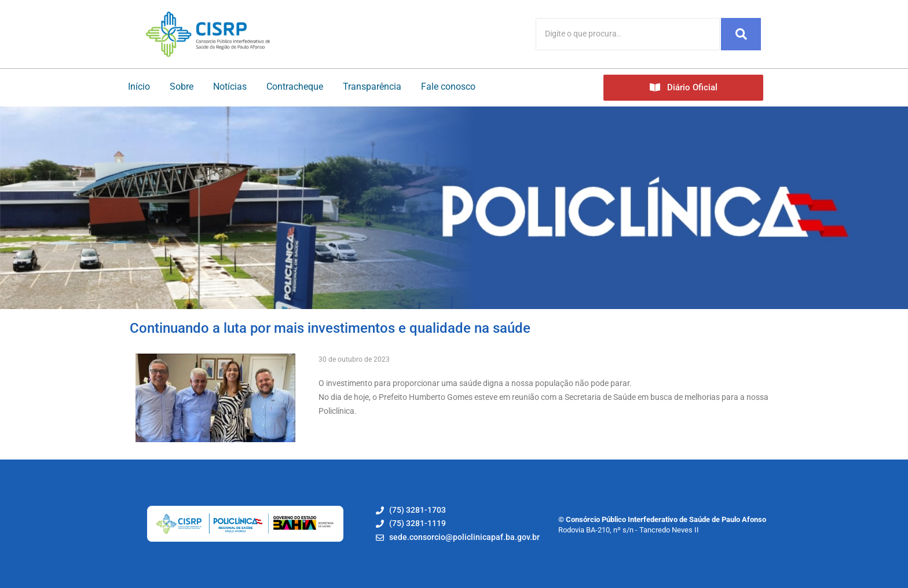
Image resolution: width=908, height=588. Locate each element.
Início (139, 87)
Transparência (372, 87)
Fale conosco (448, 87)
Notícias (230, 87)
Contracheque (295, 87)
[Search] (628, 34)
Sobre (182, 87)
